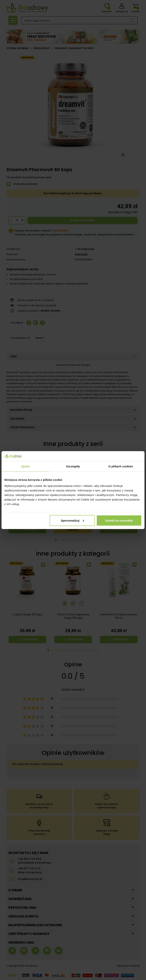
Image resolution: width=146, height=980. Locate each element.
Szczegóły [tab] (73, 466)
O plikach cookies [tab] (121, 466)
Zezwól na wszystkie (119, 520)
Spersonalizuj (72, 520)
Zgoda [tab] (25, 466)
